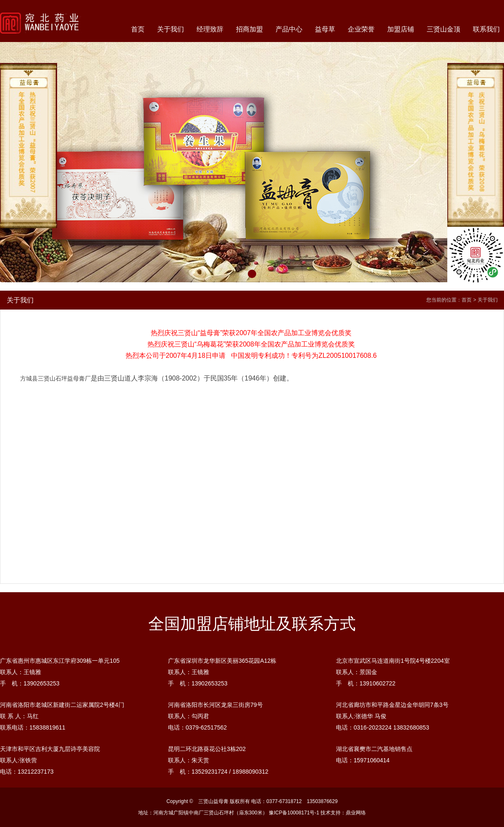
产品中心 (289, 29)
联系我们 (486, 29)
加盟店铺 (401, 29)
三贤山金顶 (444, 29)
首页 (138, 29)
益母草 (325, 29)
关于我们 (171, 29)
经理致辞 (210, 29)
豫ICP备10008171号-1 (294, 813)
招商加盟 (249, 29)
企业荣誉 (361, 29)
